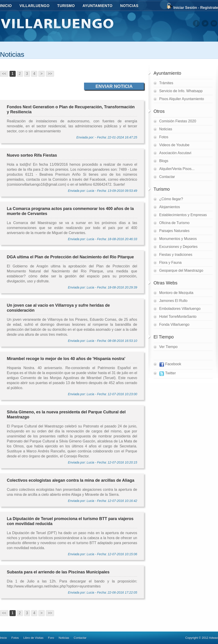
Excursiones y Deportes (178, 247)
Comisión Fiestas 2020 (178, 121)
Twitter (167, 374)
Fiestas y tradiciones (176, 255)
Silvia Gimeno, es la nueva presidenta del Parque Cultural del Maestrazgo (66, 415)
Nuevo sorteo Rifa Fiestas (32, 155)
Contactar (167, 177)
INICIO (6, 6)
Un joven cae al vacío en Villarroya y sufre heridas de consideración (58, 308)
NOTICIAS (132, 6)
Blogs (164, 161)
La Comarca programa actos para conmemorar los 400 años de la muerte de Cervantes (70, 211)
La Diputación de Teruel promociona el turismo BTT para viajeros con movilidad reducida (70, 521)
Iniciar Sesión (185, 8)
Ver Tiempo (168, 347)
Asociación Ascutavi (175, 153)
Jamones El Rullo (173, 301)
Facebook (170, 365)
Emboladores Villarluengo (180, 309)
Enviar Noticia (114, 86)
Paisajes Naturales (174, 231)
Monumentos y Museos (178, 239)
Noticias (12, 54)
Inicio (3, 638)
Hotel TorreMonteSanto (178, 317)
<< (4, 74)
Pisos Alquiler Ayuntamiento (182, 99)
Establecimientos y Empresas (183, 215)
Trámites (166, 83)
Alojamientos (170, 207)
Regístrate (209, 8)
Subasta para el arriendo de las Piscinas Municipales (58, 572)
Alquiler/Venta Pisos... (177, 169)
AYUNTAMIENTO (100, 6)
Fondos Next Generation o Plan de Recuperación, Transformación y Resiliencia (71, 109)
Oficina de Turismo (174, 223)
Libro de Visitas (33, 638)
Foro (51, 638)
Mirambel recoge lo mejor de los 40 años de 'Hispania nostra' (66, 359)
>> (50, 74)
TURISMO (68, 6)
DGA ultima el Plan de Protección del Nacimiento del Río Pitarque (70, 257)
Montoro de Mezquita (176, 293)
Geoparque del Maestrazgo (181, 270)
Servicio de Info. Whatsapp (181, 91)
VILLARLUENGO (37, 6)
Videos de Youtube (174, 145)
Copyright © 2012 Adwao (202, 638)
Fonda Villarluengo (174, 324)
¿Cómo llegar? (171, 199)
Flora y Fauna (170, 263)
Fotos (164, 137)
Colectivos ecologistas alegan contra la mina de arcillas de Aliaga (71, 480)
